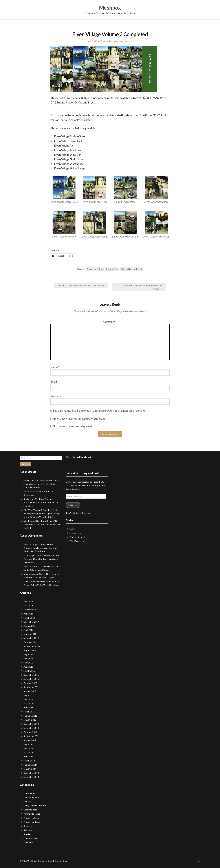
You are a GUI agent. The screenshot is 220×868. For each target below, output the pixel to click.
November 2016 (31, 638)
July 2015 (28, 695)
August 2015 (30, 691)
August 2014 (30, 740)
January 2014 (30, 769)
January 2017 (30, 634)
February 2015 (30, 716)
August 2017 (30, 626)
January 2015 (30, 720)
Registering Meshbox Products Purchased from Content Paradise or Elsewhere (41, 503)
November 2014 (31, 728)
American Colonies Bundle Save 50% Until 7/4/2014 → (143, 287)
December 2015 (31, 675)
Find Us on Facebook (79, 457)
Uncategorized (31, 838)
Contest (28, 802)
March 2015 (29, 712)
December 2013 (31, 773)
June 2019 (28, 601)
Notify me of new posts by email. (73, 426)
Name (55, 367)
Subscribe (73, 505)
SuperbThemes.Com (58, 861)
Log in (72, 529)
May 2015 (28, 703)
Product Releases (109, 41)
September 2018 (32, 610)
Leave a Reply (127, 41)
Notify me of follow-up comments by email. (79, 419)
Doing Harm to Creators (35, 805)
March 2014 (29, 761)
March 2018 (29, 618)
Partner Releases (32, 814)
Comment (110, 322)
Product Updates (32, 822)
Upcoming (28, 842)
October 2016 (30, 642)
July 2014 (28, 744)
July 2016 (28, 654)
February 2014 (30, 765)
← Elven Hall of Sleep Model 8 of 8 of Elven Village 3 (81, 285)
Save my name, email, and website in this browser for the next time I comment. (100, 411)
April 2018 (28, 614)
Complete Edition (95, 269)
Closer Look (29, 793)
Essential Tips (30, 810)
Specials (27, 834)
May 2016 (28, 663)
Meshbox (110, 8)
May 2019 (28, 605)
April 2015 (28, 708)
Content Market (31, 797)
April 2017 (28, 630)
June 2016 (28, 659)
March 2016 (29, 671)
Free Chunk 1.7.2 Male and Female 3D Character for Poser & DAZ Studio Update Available (41, 484)
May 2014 (28, 752)
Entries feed (75, 533)
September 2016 (32, 646)
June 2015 (28, 699)
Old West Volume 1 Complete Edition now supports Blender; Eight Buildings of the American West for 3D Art (42, 514)
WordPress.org (77, 541)
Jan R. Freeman (31, 581)
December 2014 (31, 724)
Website (56, 396)
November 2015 (31, 679)
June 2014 (28, 748)
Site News (28, 830)
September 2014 (32, 736)
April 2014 (28, 757)
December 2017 (31, 622)
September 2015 (32, 687)
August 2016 (30, 650)
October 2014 (30, 732)
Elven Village (112, 269)
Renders (28, 826)
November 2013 (31, 777)
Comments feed (77, 537)
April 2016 (28, 667)
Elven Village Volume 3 (132, 269)
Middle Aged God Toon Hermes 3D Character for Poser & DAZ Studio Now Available (42, 525)
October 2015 (30, 683)
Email (54, 382)
